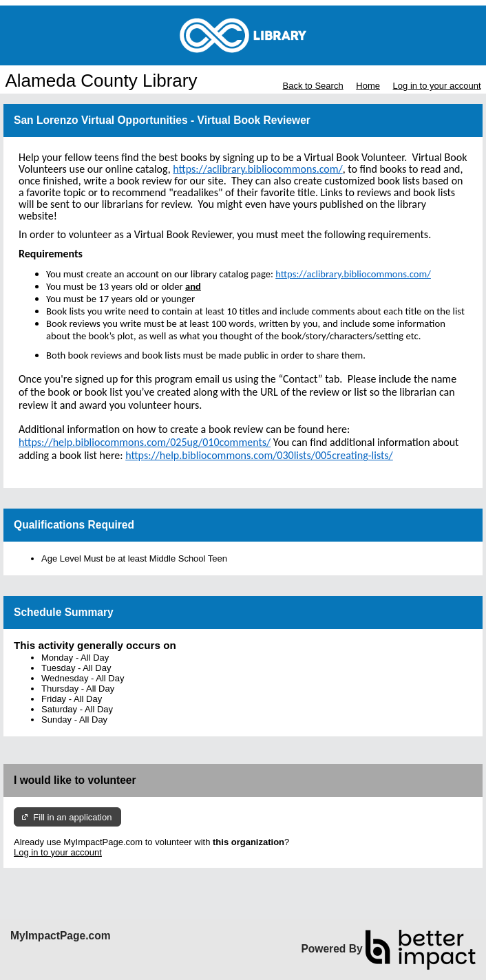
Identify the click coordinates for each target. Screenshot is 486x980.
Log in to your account (437, 86)
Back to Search (313, 86)
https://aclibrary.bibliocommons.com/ (353, 274)
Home (368, 86)
